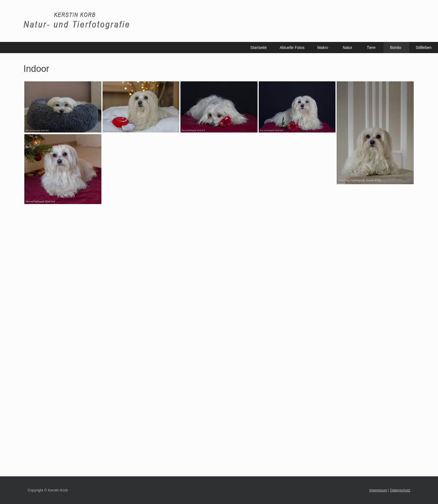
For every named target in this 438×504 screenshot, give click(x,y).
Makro (323, 48)
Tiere (371, 48)
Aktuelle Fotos (292, 48)
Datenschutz (400, 490)
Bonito (396, 48)
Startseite (259, 48)
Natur (347, 48)
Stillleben (424, 48)
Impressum (378, 490)
